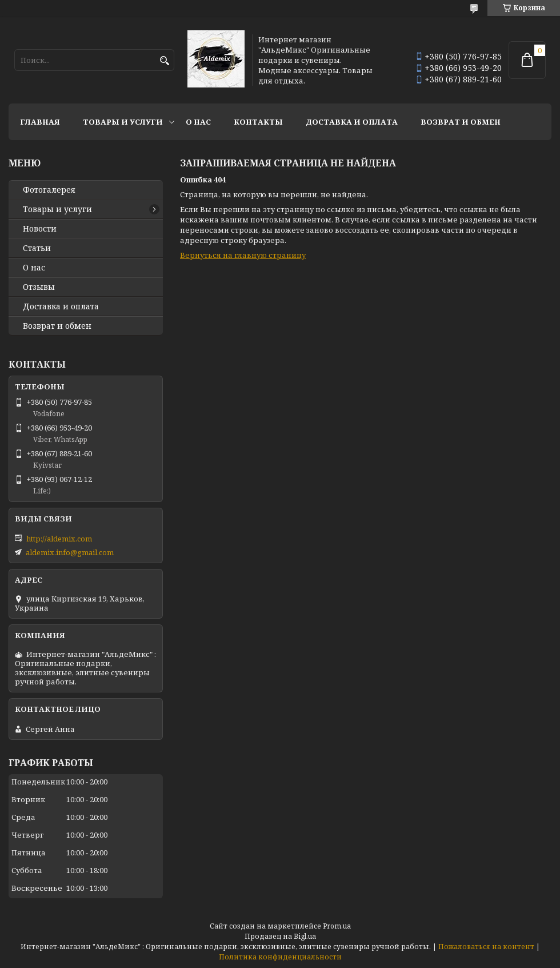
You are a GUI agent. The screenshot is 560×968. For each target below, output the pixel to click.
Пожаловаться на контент (486, 947)
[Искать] (164, 61)
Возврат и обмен (461, 122)
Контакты (258, 122)
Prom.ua (337, 926)
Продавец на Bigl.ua (280, 936)
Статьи (37, 248)
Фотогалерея (49, 190)
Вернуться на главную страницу (243, 255)
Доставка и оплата (352, 122)
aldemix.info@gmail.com (70, 552)
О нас (198, 122)
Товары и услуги (123, 122)
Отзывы (39, 287)
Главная (40, 122)
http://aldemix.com (59, 539)
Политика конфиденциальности (280, 957)
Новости (40, 229)
